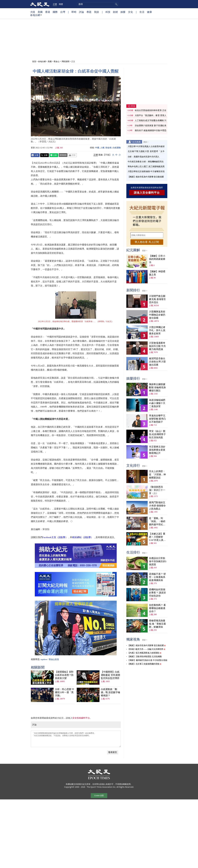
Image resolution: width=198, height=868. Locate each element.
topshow (44, 659)
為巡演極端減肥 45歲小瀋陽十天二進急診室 (157, 403)
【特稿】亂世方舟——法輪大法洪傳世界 (145, 649)
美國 (40, 12)
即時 (74, 12)
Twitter (44, 155)
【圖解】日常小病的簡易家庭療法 (157, 259)
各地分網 (36, 16)
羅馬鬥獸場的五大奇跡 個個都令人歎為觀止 (157, 506)
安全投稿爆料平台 (81, 718)
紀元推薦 (137, 142)
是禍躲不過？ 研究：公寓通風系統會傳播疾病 (157, 577)
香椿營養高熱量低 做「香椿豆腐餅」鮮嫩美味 (157, 624)
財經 (115, 12)
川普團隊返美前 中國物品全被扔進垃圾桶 (157, 315)
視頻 (96, 12)
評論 (81, 12)
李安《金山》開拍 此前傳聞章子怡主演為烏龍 (157, 434)
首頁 (34, 61)
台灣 (63, 12)
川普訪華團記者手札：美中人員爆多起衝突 (157, 330)
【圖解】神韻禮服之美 (157, 273)
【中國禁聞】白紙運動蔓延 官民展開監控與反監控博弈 (110, 675)
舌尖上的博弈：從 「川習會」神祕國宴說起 (157, 475)
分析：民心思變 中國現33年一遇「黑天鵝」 (65, 692)
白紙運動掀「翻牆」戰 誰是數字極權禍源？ (110, 692)
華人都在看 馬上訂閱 (147, 242)
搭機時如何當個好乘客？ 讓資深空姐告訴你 (157, 593)
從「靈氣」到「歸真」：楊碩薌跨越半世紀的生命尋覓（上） (157, 521)
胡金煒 (108, 148)
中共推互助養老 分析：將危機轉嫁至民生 (146, 162)
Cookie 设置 (99, 796)
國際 (55, 12)
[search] (98, 4)
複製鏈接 (63, 155)
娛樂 (123, 12)
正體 (55, 4)
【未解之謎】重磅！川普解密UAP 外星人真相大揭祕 (157, 537)
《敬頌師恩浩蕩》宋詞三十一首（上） (157, 490)
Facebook (35, 155)
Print (72, 155)
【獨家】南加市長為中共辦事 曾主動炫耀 (146, 177)
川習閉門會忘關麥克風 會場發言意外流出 (157, 299)
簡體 (61, 4)
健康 (149, 12)
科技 (108, 12)
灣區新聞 (65, 61)
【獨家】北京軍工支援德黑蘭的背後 (143, 664)
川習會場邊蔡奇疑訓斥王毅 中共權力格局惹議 (157, 346)
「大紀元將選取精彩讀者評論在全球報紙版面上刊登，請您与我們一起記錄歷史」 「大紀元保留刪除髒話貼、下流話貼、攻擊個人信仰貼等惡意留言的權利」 (76, 739)
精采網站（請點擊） (83, 537)
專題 (89, 12)
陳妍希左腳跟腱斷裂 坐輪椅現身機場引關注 (157, 387)
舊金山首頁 (54, 659)
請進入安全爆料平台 (147, 193)
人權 (102, 148)
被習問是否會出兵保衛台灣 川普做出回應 (157, 362)
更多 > (146, 142)
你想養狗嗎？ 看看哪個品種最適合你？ (157, 608)
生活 (142, 12)
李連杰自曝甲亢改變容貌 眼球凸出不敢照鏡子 (157, 419)
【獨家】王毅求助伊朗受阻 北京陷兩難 (145, 657)
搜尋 (116, 4)
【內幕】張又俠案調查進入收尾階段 (143, 653)
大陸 (33, 12)
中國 (97, 148)
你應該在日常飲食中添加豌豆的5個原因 (158, 561)
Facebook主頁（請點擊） (55, 537)
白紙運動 (117, 148)
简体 (101, 155)
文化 (130, 12)
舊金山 (56, 61)
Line (54, 155)
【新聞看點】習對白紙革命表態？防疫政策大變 (64, 675)
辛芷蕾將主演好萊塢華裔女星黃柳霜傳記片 (157, 450)
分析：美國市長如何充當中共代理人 (144, 157)
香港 (48, 12)
